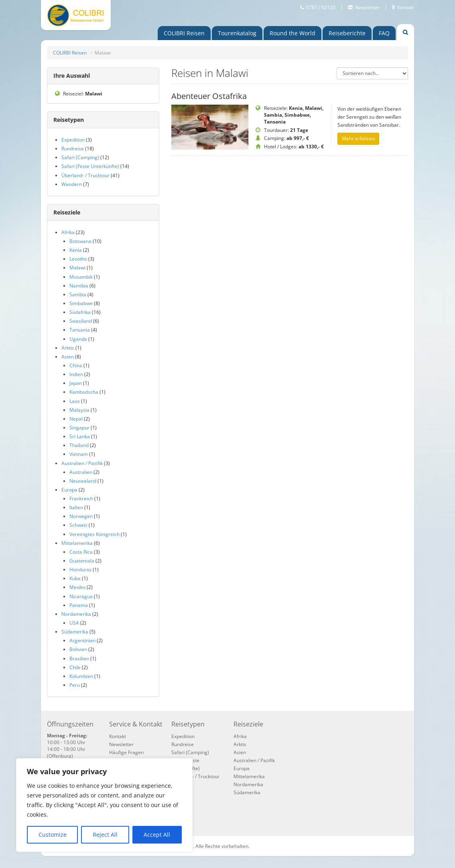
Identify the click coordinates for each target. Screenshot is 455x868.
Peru (75, 685)
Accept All (157, 835)
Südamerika (75, 632)
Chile (75, 667)
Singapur (79, 428)
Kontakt (406, 7)
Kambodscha (84, 392)
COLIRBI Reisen (70, 53)
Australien (81, 472)
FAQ (384, 33)
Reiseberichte (347, 33)
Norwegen (81, 516)
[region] (104, 805)
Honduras (80, 570)
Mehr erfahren (358, 139)
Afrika (68, 232)
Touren (237, 33)
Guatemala (82, 561)
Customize (53, 835)
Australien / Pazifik (82, 463)
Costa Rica (81, 552)
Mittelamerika (77, 543)
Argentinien (82, 640)
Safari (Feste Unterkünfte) (90, 166)
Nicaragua (81, 596)
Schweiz (78, 525)
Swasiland (81, 321)
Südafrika (80, 312)
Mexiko (77, 587)
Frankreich (81, 499)
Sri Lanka (80, 436)
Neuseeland (83, 481)
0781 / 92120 (321, 7)
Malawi (77, 268)
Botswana (80, 241)
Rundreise (73, 149)
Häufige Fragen (126, 752)
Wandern (72, 184)
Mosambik (81, 277)
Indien (76, 374)
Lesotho (78, 259)
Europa (69, 490)
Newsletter (367, 7)
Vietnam (79, 454)
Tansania (80, 330)
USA (74, 623)
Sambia (78, 294)
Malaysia (79, 410)
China (76, 365)
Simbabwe (81, 303)
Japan (76, 383)
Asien (68, 357)
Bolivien (78, 649)
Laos (75, 401)
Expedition (73, 140)
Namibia (79, 286)
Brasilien (79, 659)
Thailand (79, 445)
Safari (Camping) (80, 157)
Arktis (68, 348)
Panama (79, 605)
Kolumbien (81, 676)
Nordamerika (76, 614)
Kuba (75, 578)
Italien (76, 507)
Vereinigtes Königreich (94, 534)
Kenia (76, 250)
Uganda (78, 339)
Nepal (76, 419)
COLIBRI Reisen (184, 33)
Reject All (105, 835)
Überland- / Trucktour (85, 175)
